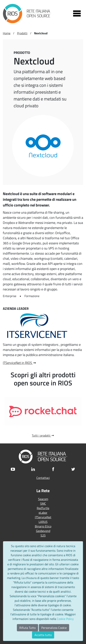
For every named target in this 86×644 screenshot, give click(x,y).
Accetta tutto (43, 635)
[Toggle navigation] (77, 13)
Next (77, 411)
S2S (43, 535)
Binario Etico (43, 526)
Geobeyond (43, 531)
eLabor (43, 513)
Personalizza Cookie (54, 628)
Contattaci (43, 478)
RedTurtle (43, 508)
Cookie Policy (65, 619)
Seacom (43, 499)
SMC (43, 504)
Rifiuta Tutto (27, 628)
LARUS (43, 522)
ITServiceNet (43, 517)
